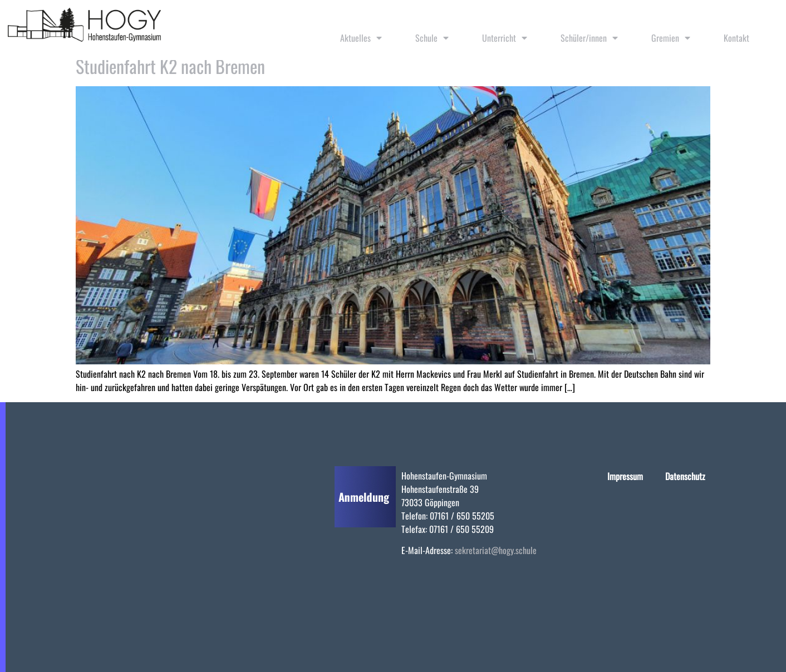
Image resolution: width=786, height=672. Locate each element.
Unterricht (505, 38)
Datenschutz (685, 476)
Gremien (671, 38)
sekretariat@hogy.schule (496, 550)
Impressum (625, 476)
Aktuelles (361, 38)
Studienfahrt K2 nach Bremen (170, 66)
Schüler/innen (589, 38)
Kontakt (736, 38)
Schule (432, 38)
